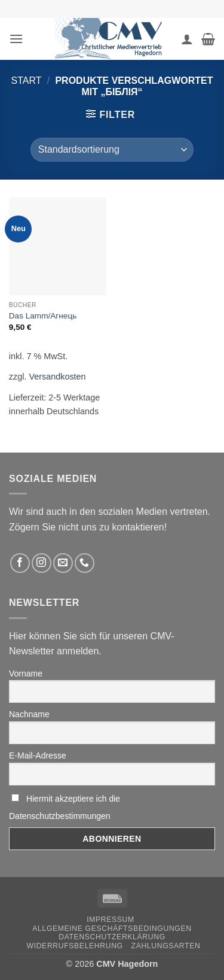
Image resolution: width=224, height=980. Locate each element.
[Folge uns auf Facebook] (20, 563)
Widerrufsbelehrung (75, 946)
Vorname (26, 673)
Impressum (111, 920)
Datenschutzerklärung (112, 937)
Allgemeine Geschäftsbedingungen (112, 929)
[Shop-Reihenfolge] (112, 150)
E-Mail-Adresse (38, 756)
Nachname (29, 714)
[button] (16, 39)
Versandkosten (57, 377)
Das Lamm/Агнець (43, 316)
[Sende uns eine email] (63, 563)
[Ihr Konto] (187, 39)
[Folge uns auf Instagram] (42, 563)
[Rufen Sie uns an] (85, 563)
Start (27, 81)
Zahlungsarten (166, 946)
